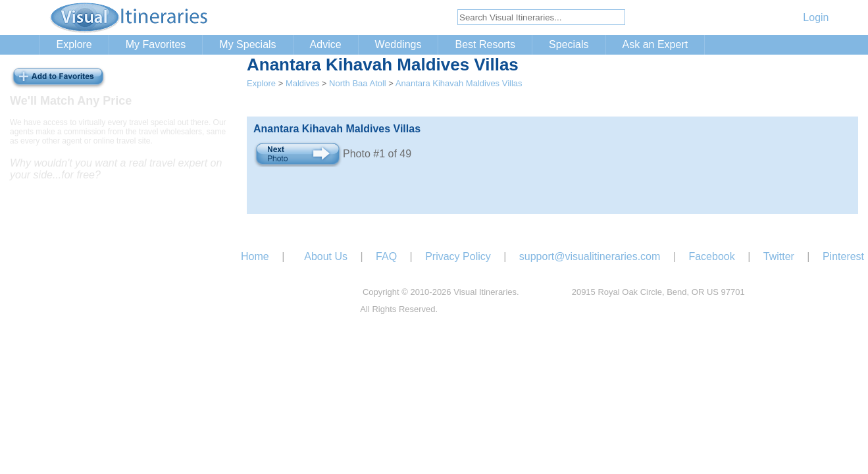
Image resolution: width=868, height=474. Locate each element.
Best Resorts (485, 44)
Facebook (711, 256)
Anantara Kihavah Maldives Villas (459, 83)
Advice (326, 44)
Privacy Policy (458, 256)
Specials (569, 44)
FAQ (386, 256)
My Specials (247, 44)
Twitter (779, 256)
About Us (326, 256)
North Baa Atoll (358, 83)
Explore (74, 44)
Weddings (398, 44)
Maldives (302, 83)
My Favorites (156, 44)
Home (255, 256)
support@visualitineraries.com (590, 256)
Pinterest (843, 256)
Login (816, 17)
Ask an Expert (655, 44)
